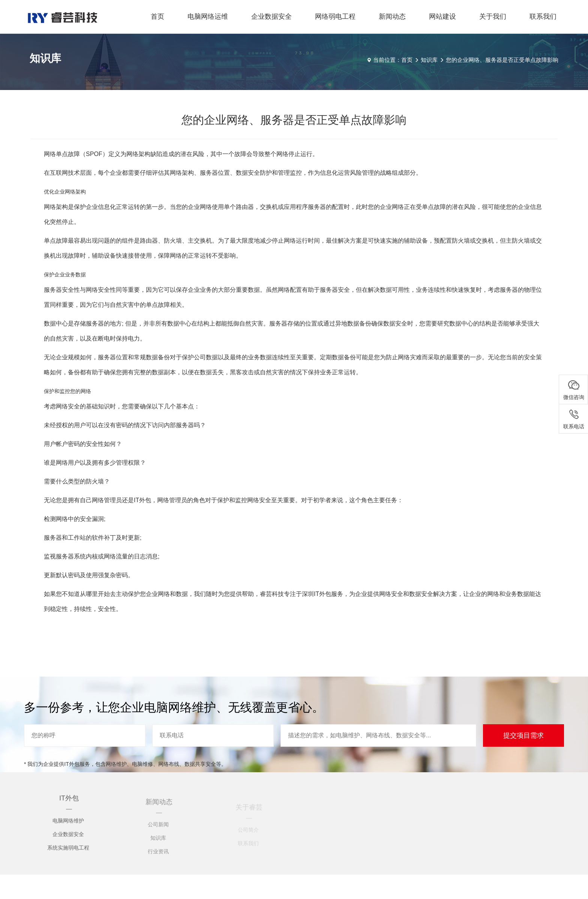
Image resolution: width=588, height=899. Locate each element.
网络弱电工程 (335, 17)
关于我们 (493, 17)
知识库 (429, 60)
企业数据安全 (271, 17)
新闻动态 (392, 17)
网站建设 (442, 17)
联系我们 (543, 17)
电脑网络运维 (208, 17)
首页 (157, 17)
